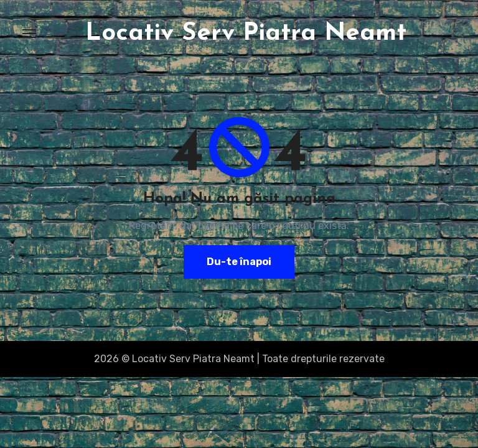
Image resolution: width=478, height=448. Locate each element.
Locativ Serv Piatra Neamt (246, 34)
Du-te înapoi (239, 262)
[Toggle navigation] (29, 34)
